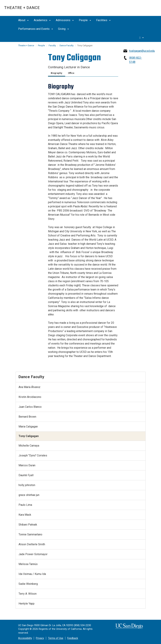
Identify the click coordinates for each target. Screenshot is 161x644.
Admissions (65, 20)
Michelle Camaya (29, 446)
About (23, 20)
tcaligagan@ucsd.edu (142, 51)
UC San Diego (137, 10)
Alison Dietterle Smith (32, 544)
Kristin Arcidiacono (30, 397)
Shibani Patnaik (28, 525)
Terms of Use (56, 638)
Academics (42, 20)
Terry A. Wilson (28, 594)
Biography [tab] (56, 73)
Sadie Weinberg (28, 584)
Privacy (40, 638)
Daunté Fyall (26, 475)
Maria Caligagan (28, 427)
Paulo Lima (25, 505)
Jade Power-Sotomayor (33, 554)
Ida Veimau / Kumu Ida (32, 574)
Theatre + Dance (22, 8)
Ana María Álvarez (29, 387)
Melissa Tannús (28, 564)
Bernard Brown (27, 417)
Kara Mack (25, 515)
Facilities (103, 20)
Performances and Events (36, 29)
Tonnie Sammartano (30, 534)
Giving (63, 29)
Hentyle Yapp (27, 604)
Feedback (73, 638)
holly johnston (27, 485)
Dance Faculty (67, 45)
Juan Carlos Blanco (30, 407)
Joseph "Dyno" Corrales (33, 455)
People (85, 20)
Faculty (52, 45)
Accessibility (25, 638)
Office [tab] (71, 73)
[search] (142, 38)
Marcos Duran (27, 465)
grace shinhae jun (29, 495)
